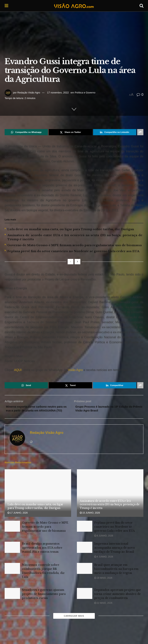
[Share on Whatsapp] (26, 132)
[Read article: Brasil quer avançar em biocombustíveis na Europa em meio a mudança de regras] (85, 574)
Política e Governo (85, 93)
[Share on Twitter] (70, 132)
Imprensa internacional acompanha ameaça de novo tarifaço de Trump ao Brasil (115, 554)
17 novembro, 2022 (58, 93)
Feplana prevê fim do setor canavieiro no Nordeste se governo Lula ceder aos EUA (73, 251)
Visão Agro (75, 370)
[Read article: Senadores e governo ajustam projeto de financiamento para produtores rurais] (12, 599)
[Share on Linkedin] (115, 132)
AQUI (17, 370)
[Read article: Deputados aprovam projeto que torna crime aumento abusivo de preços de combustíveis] (85, 599)
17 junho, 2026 (18, 519)
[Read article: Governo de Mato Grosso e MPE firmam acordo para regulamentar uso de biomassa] (12, 532)
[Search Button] (141, 6)
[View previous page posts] (71, 262)
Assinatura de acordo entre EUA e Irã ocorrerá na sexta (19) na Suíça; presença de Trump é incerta (110, 510)
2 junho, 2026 (31, 588)
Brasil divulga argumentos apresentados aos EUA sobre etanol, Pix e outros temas (42, 554)
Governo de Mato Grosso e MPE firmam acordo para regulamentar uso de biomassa (74, 245)
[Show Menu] (6, 6)
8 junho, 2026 (104, 542)
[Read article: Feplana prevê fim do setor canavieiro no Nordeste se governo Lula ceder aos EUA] (85, 532)
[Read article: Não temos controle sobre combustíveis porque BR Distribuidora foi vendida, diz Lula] (12, 574)
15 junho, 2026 (90, 519)
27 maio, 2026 (31, 609)
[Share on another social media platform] (140, 132)
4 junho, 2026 (31, 563)
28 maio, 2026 (103, 584)
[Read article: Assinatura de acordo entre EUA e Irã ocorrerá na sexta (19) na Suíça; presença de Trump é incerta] (110, 499)
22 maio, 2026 (103, 609)
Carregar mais (74, 622)
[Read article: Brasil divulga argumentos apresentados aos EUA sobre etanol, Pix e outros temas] (12, 553)
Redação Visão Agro (29, 93)
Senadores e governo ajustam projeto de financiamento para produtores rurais (44, 600)
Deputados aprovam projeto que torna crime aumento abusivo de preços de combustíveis (118, 600)
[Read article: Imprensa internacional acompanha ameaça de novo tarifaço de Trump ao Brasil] (85, 553)
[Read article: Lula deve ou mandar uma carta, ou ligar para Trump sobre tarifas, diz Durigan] (38, 499)
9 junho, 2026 (31, 542)
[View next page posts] (77, 262)
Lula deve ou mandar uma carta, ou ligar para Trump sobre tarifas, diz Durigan (71, 229)
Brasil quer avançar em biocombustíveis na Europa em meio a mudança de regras (116, 575)
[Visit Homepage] (74, 6)
